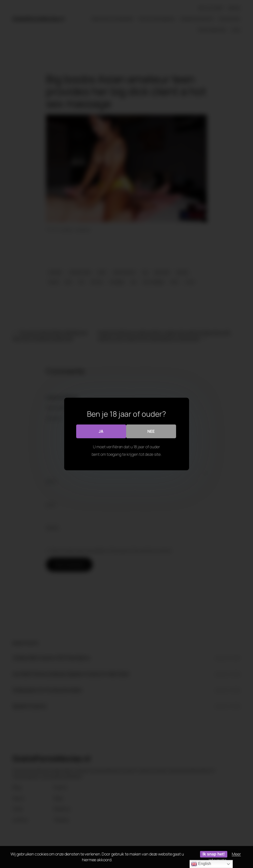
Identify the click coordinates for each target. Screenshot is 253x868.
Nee (151, 431)
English (201, 864)
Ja (101, 431)
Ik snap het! (214, 854)
